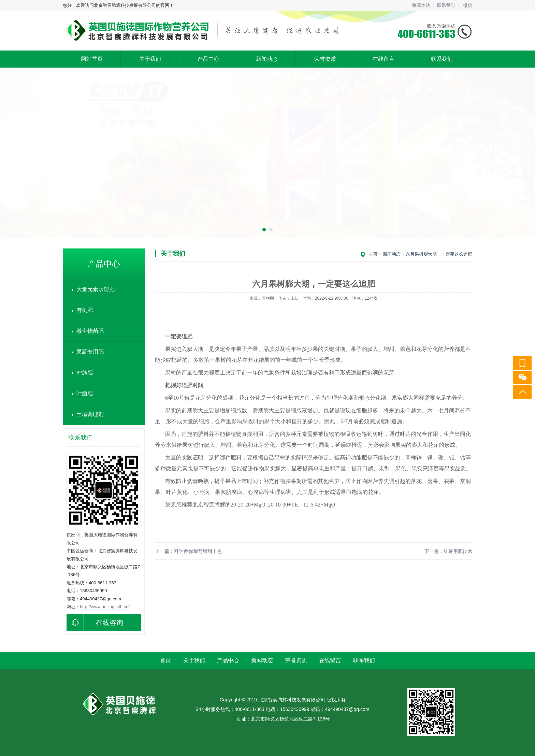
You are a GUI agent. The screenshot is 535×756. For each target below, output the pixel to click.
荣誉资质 (325, 59)
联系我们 (446, 5)
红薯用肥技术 (458, 551)
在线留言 (384, 59)
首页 (165, 660)
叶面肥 (85, 393)
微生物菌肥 (90, 331)
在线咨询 (95, 623)
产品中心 (208, 59)
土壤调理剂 (90, 414)
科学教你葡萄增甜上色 (198, 551)
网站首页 (92, 59)
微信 (468, 5)
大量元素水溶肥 (96, 289)
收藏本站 (421, 5)
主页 (373, 254)
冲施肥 (85, 373)
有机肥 (85, 310)
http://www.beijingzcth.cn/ (105, 607)
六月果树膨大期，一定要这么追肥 (439, 254)
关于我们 (150, 59)
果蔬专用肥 (90, 352)
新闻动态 (267, 59)
